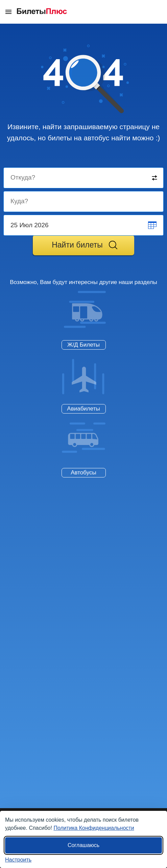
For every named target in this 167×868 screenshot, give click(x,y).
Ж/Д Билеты (83, 345)
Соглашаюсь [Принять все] (83, 845)
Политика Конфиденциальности (94, 828)
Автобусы (83, 473)
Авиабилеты (83, 409)
